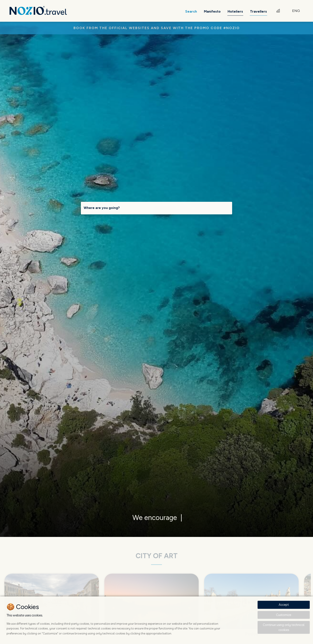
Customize (284, 615)
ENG (296, 11)
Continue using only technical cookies (284, 627)
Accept (284, 605)
